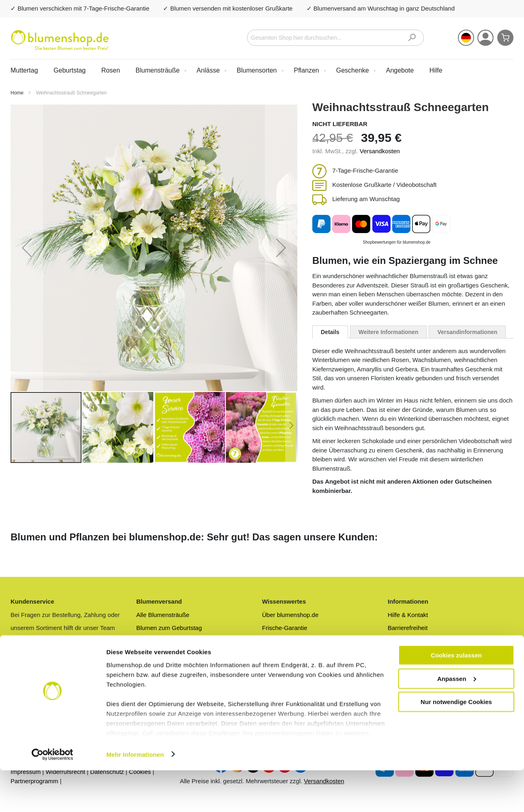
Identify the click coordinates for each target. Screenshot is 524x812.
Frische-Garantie (285, 628)
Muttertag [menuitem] (24, 70)
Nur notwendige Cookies (456, 743)
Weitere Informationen (389, 332)
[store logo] (60, 40)
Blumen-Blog (279, 654)
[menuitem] (159, 70)
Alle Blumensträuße (163, 615)
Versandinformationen (467, 332)
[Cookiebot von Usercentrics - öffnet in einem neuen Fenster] (53, 796)
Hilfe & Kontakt (408, 615)
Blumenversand (157, 654)
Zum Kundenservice (38, 667)
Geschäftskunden (411, 667)
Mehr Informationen (135, 796)
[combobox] (336, 38)
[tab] (330, 332)
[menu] (262, 70)
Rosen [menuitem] (111, 70)
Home (18, 93)
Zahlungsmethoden (414, 654)
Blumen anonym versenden (299, 641)
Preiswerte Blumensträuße (172, 641)
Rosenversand (156, 667)
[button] (466, 38)
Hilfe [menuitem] (436, 70)
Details (330, 332)
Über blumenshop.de (290, 615)
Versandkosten (380, 151)
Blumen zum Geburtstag (169, 628)
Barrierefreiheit (408, 628)
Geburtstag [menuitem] (70, 70)
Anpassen (457, 720)
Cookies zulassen (456, 697)
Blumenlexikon (282, 667)
